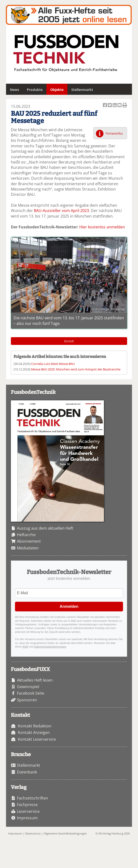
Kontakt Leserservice (37, 739)
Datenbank (27, 772)
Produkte (35, 90)
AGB (25, 647)
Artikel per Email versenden (120, 106)
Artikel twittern (110, 106)
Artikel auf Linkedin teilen (115, 106)
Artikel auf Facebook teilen (105, 106)
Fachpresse (27, 805)
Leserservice (28, 811)
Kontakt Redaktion (35, 726)
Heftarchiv (26, 535)
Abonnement (29, 541)
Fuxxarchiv (69, 15)
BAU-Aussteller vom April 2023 (61, 211)
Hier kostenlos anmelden (102, 227)
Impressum (27, 818)
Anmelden (69, 606)
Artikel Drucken (125, 106)
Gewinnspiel (28, 687)
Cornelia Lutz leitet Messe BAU (53, 364)
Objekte (57, 90)
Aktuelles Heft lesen (35, 680)
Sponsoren (27, 700)
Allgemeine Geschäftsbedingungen (65, 833)
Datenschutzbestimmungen (50, 647)
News (15, 90)
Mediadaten (28, 548)
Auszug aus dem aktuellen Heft (45, 528)
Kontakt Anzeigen (34, 732)
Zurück (69, 341)
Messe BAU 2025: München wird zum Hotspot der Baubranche (76, 369)
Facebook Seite (31, 693)
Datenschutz (33, 833)
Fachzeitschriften (33, 798)
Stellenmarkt (82, 90)
